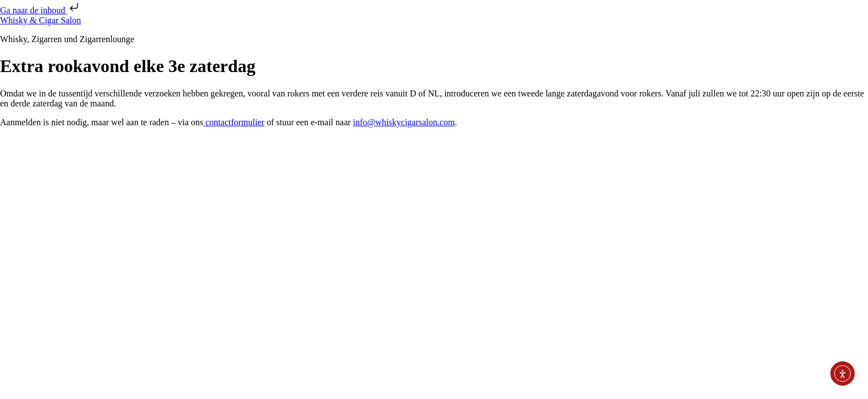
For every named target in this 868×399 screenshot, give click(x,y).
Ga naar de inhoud (40, 10)
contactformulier (234, 122)
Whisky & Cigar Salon (40, 20)
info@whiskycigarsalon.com (404, 122)
